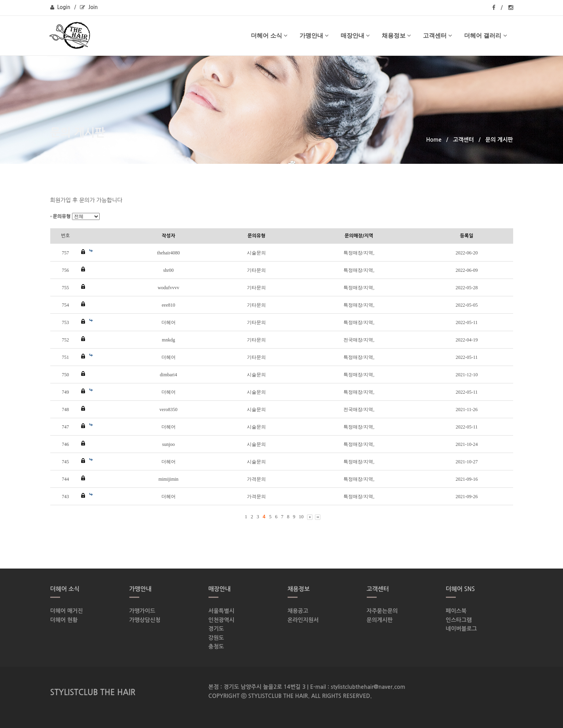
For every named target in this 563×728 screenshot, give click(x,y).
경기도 (216, 629)
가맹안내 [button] (314, 35)
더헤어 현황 (64, 620)
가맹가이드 (142, 611)
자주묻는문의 (382, 611)
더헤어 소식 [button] (269, 35)
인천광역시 (222, 620)
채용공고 (298, 611)
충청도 (216, 646)
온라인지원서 (303, 620)
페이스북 (456, 611)
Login (60, 7)
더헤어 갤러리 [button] (485, 35)
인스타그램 (459, 620)
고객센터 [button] (438, 35)
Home (434, 140)
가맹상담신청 (145, 620)
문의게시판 (380, 620)
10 (301, 517)
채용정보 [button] (396, 35)
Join (89, 7)
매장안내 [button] (355, 35)
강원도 (216, 638)
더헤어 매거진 (67, 611)
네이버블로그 (462, 629)
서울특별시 (222, 611)
